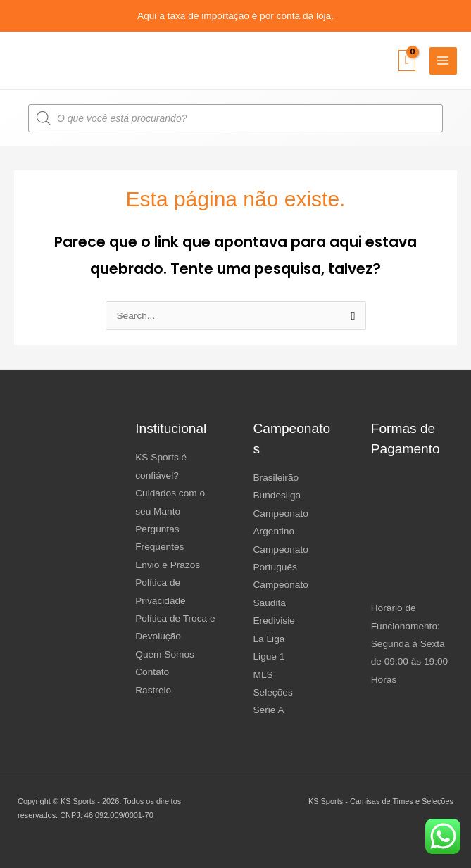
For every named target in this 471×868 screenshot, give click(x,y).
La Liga (269, 639)
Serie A (269, 710)
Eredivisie (274, 621)
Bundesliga (277, 495)
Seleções (273, 692)
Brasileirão (276, 478)
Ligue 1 (269, 656)
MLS (263, 675)
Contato (152, 672)
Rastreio (153, 690)
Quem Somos (165, 654)
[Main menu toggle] (443, 61)
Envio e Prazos (168, 565)
